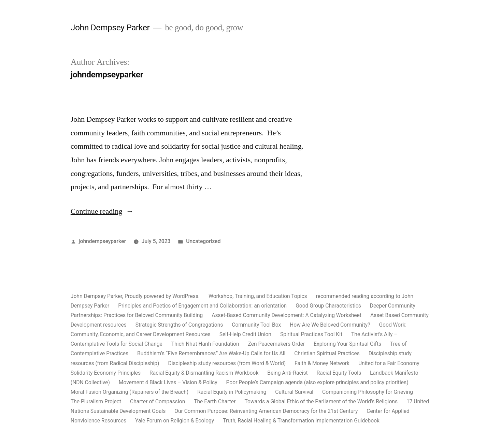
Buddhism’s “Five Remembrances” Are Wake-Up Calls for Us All (211, 353)
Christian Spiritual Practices (327, 353)
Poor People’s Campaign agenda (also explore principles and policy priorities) (317, 382)
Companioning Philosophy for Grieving (368, 392)
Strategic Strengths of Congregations (179, 325)
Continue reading (100, 211)
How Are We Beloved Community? (330, 325)
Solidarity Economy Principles (106, 373)
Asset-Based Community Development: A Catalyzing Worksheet (287, 315)
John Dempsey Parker (110, 27)
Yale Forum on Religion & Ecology (175, 421)
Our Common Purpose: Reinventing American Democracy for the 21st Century (266, 411)
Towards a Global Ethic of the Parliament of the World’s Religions (321, 401)
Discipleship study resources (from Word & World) (227, 363)
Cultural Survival (294, 392)
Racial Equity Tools (339, 373)
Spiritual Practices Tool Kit (311, 334)
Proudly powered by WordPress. (163, 296)
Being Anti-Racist (287, 373)
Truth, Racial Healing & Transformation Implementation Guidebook (301, 421)
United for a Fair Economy (389, 363)
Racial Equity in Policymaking (232, 392)
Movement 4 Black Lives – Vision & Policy (168, 382)
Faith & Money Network (322, 363)
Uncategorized (203, 241)
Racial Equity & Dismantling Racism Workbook (204, 373)
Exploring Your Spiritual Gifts (347, 344)
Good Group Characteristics (328, 306)
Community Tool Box (256, 325)
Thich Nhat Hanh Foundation (205, 344)
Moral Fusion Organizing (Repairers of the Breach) (130, 392)
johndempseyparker (102, 241)
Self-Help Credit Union (245, 334)
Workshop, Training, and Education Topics (258, 296)
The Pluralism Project (96, 401)
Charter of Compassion (158, 401)
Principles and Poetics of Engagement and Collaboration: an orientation (202, 306)
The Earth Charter (215, 401)
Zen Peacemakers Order (276, 344)
